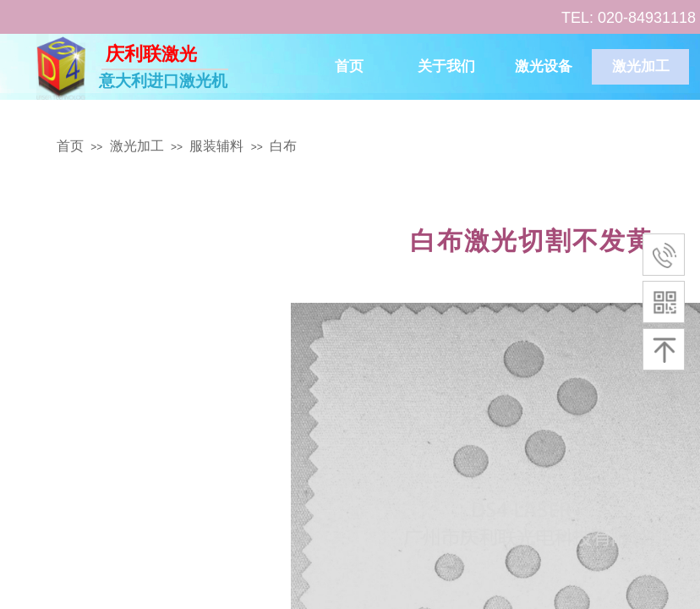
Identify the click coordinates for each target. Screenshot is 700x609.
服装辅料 (216, 146)
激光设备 (544, 66)
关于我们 (446, 66)
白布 (283, 146)
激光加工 (641, 66)
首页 (349, 66)
